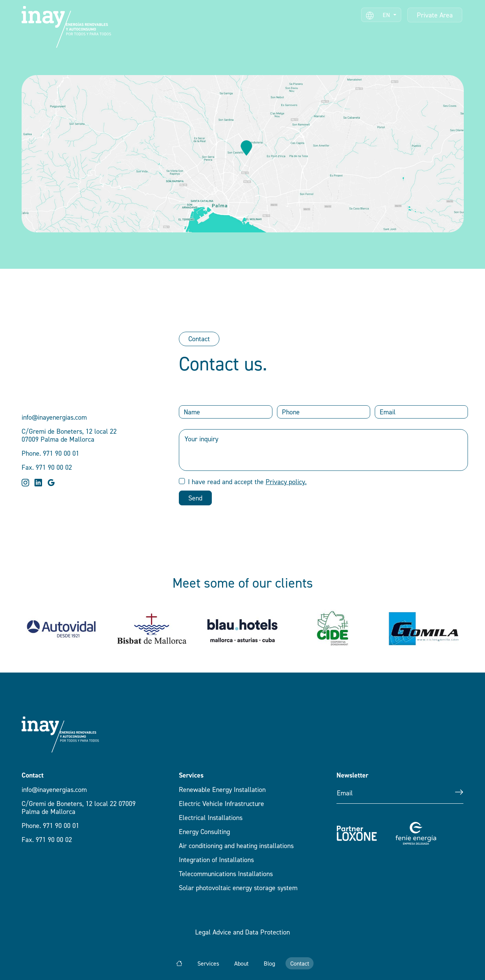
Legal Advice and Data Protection (242, 932)
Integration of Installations (216, 860)
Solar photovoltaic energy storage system (238, 888)
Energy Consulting (204, 832)
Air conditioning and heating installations (236, 846)
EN (379, 15)
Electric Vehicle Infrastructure (221, 804)
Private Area (435, 15)
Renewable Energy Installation (222, 789)
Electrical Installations (211, 818)
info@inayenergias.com (54, 789)
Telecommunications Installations (226, 874)
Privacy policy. (286, 482)
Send (195, 498)
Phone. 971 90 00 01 (50, 826)
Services (208, 963)
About (241, 963)
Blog (269, 963)
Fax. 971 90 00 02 (47, 840)
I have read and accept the (247, 482)
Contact (199, 339)
